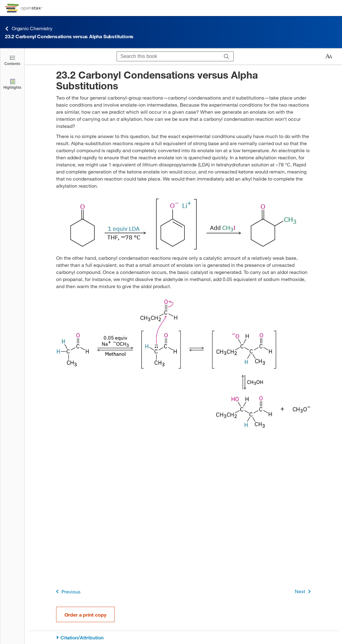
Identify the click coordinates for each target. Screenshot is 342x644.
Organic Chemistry (29, 29)
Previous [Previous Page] (67, 591)
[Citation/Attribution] (183, 638)
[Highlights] (12, 84)
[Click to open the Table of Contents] (12, 60)
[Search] (227, 56)
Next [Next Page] (304, 591)
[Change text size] (329, 56)
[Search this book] (168, 56)
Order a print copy (85, 615)
